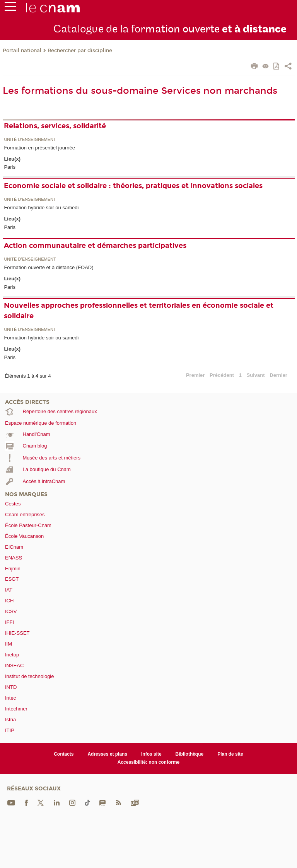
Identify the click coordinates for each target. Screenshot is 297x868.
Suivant (256, 375)
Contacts (64, 754)
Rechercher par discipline (80, 51)
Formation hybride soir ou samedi (41, 208)
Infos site (151, 754)
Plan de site (230, 754)
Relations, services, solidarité (55, 126)
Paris (10, 167)
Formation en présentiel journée (39, 148)
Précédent (222, 375)
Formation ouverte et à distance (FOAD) (49, 267)
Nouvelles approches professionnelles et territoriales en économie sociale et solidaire (139, 311)
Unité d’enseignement (30, 140)
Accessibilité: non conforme (149, 762)
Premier (195, 375)
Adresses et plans (107, 754)
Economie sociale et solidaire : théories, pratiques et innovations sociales (133, 186)
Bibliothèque (190, 754)
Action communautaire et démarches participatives (95, 246)
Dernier (278, 375)
